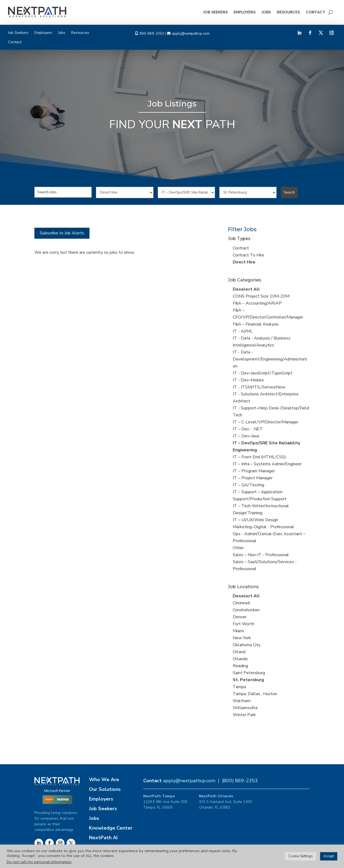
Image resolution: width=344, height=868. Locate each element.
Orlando (240, 659)
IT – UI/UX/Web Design (255, 520)
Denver (240, 617)
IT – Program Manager (254, 471)
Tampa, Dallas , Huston (255, 694)
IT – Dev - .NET (248, 429)
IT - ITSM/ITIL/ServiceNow (259, 387)
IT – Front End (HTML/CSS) (259, 457)
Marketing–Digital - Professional (263, 527)
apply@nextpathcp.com (191, 34)
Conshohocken (246, 610)
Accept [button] (329, 856)
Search (289, 192)
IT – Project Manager (253, 478)
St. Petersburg (248, 680)
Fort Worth (243, 624)
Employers (245, 12)
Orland (239, 652)
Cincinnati (241, 603)
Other (238, 548)
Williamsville (245, 708)
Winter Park (244, 715)
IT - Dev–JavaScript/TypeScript (263, 373)
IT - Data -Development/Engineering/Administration (270, 359)
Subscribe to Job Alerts (62, 233)
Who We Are (104, 780)
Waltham (242, 701)
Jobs (266, 12)
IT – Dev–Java (246, 436)
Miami (238, 631)
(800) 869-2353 (240, 781)
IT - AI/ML (243, 331)
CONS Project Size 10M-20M (261, 296)
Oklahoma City (247, 645)
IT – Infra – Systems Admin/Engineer (267, 464)
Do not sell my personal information (39, 862)
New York (242, 638)
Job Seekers (215, 12)
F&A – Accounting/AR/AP (257, 303)
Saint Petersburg (249, 673)
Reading (240, 666)
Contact (316, 12)
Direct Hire (244, 262)
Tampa (239, 687)
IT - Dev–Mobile (248, 380)
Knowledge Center (111, 828)
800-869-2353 (152, 34)
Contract (241, 248)
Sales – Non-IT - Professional (261, 555)
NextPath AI (103, 838)
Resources (288, 12)
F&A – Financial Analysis (256, 324)
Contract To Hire (248, 255)
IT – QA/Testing (248, 485)
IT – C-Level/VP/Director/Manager (266, 422)
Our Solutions (105, 789)
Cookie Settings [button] (300, 856)
